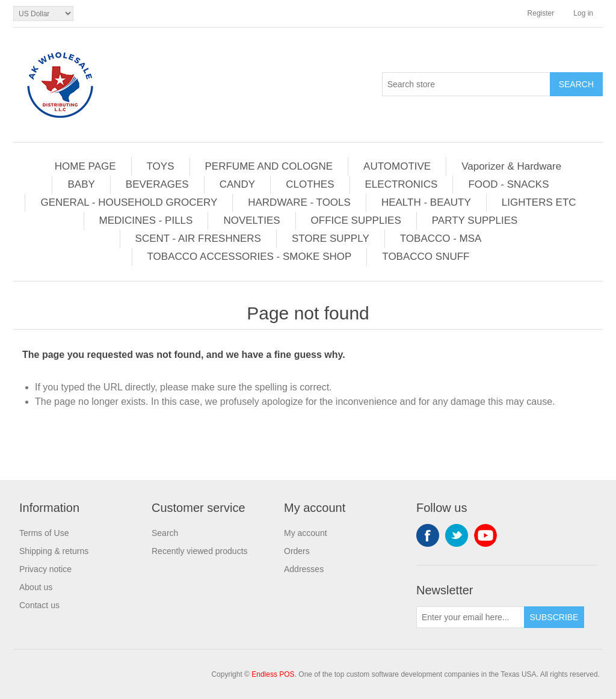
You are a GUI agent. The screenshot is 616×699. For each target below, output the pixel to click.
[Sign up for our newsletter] (470, 617)
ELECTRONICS (402, 184)
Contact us (39, 605)
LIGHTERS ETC (539, 202)
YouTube (485, 535)
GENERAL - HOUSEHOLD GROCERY (129, 202)
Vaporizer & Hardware (511, 166)
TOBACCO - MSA (441, 239)
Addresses (304, 569)
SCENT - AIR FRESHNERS (198, 239)
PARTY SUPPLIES (475, 220)
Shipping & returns (54, 551)
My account (306, 533)
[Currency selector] (43, 14)
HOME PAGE (85, 166)
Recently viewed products (200, 551)
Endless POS (273, 674)
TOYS (161, 166)
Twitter (457, 535)
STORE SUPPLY (331, 239)
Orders (297, 551)
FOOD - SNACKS (508, 184)
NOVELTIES (251, 220)
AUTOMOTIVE (397, 166)
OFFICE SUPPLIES (356, 220)
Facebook (428, 535)
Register (541, 13)
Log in (583, 13)
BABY (81, 184)
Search (165, 533)
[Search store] (466, 84)
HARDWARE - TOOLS (299, 202)
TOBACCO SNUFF (426, 257)
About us (36, 587)
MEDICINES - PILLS (146, 220)
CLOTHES (310, 184)
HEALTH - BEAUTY (426, 202)
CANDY (238, 184)
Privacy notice (45, 569)
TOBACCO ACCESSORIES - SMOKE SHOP (250, 257)
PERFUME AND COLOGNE (269, 166)
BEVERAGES (157, 184)
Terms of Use (44, 533)
